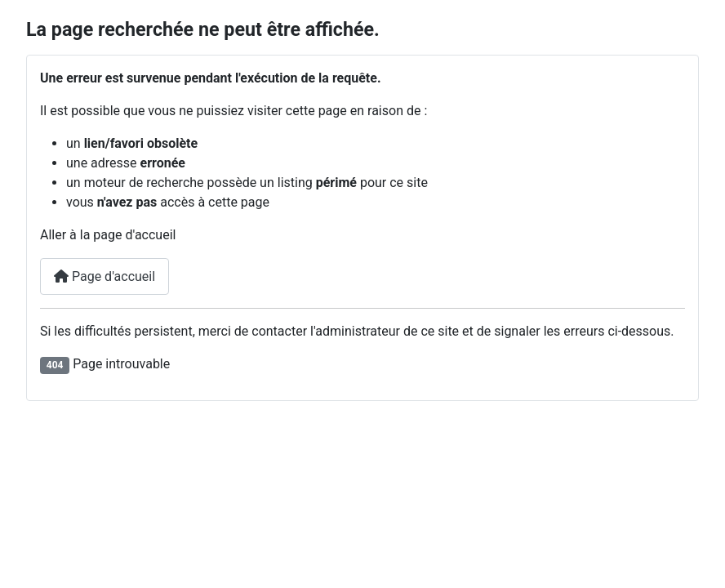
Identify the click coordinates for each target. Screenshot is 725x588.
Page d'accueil (105, 276)
